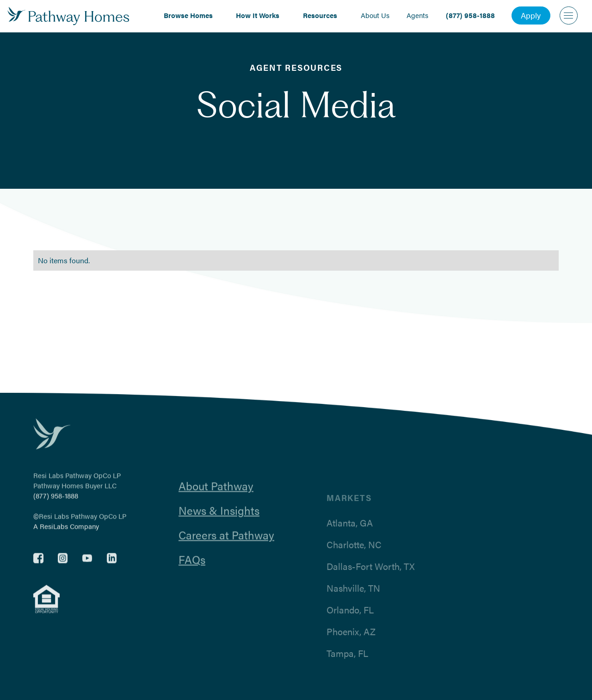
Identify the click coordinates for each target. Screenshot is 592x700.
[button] (191, 15)
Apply (531, 15)
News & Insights (219, 517)
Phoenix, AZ (351, 643)
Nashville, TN (353, 599)
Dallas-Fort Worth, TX (371, 577)
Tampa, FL (347, 664)
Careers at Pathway (226, 541)
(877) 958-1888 (56, 499)
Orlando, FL (350, 621)
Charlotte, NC (354, 556)
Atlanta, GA (350, 534)
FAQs (192, 566)
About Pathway (216, 492)
